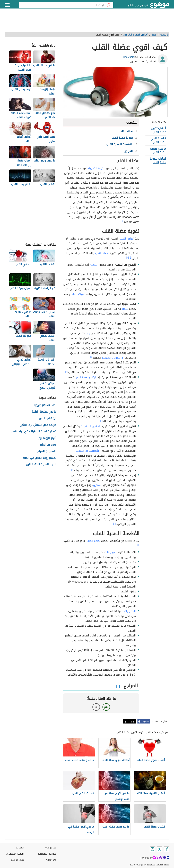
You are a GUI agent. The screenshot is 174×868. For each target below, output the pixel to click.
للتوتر (125, 309)
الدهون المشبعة (91, 426)
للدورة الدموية (97, 168)
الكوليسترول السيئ (88, 451)
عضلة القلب (102, 253)
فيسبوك (146, 721)
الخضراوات (130, 611)
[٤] (91, 357)
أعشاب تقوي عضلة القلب (158, 130)
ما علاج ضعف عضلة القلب (158, 151)
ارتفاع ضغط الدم (86, 377)
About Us (51, 860)
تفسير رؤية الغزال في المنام (39, 458)
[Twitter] (160, 849)
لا (96, 707)
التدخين (94, 265)
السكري (98, 485)
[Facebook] (167, 849)
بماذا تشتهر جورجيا (45, 405)
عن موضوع (50, 848)
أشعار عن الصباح (47, 451)
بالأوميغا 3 (111, 552)
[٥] (72, 470)
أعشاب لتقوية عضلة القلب (158, 161)
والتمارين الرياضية (112, 358)
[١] (123, 221)
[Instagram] (152, 849)
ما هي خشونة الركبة (44, 412)
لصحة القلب (93, 541)
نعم (106, 707)
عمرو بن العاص (47, 445)
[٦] (138, 545)
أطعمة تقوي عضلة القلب (158, 140)
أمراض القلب (127, 239)
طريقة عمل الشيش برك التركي (38, 425)
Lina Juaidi (129, 57)
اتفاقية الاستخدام (15, 854)
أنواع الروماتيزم (47, 438)
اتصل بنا (20, 848)
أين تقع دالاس (48, 418)
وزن (88, 333)
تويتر (133, 721)
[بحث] (109, 5)
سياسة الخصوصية (47, 854)
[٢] (130, 257)
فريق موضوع (18, 860)
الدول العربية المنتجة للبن (41, 465)
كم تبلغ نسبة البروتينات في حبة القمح (34, 432)
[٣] (128, 257)
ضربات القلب (78, 294)
